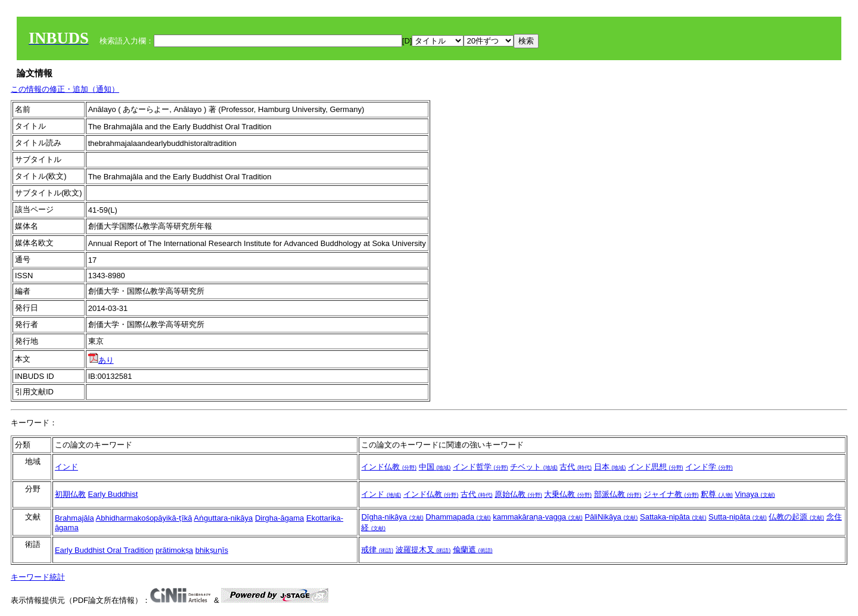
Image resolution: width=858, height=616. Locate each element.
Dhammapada (458, 517)
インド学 (709, 467)
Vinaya (755, 494)
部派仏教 (618, 494)
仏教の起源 (796, 517)
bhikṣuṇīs (212, 550)
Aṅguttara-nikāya (223, 518)
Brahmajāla (74, 518)
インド (66, 467)
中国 (435, 467)
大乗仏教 (568, 494)
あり (101, 360)
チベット (534, 467)
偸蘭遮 (473, 550)
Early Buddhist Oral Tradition (104, 550)
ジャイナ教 (671, 494)
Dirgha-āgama (279, 518)
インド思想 (656, 467)
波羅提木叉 (423, 550)
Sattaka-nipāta (673, 517)
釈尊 (717, 494)
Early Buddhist (113, 494)
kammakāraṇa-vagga (538, 517)
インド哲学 (481, 467)
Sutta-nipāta (738, 517)
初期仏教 (70, 494)
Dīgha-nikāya (392, 517)
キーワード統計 (38, 577)
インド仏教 (389, 467)
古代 (576, 467)
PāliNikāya (611, 517)
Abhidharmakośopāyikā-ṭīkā (144, 518)
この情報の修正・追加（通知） (65, 89)
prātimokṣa (174, 550)
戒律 (377, 550)
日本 (610, 467)
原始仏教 (518, 494)
